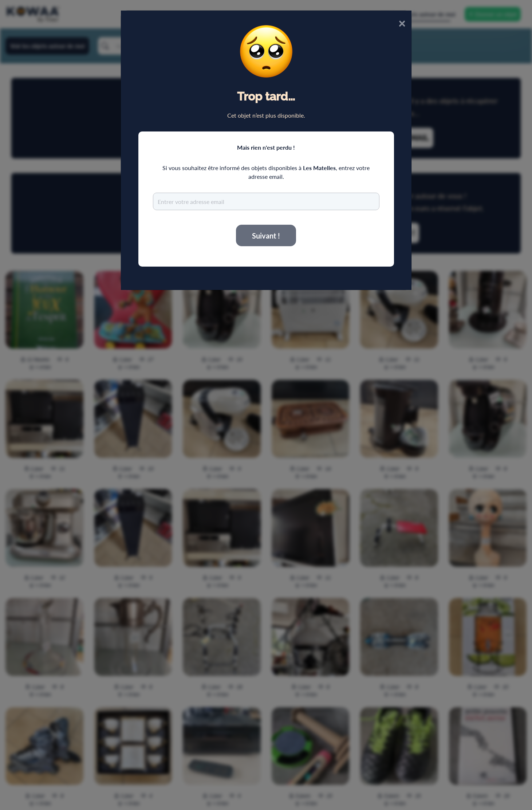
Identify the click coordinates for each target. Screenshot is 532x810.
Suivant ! (266, 236)
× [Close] (402, 23)
